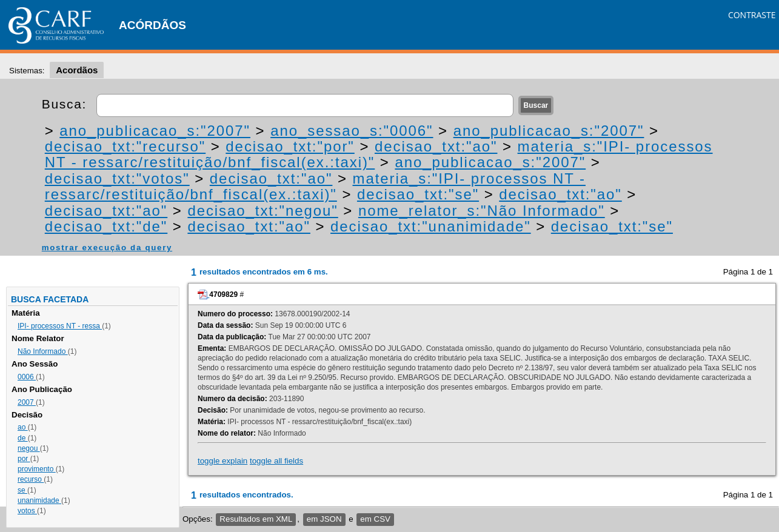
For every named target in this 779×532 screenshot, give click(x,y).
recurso (31, 479)
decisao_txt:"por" (290, 146)
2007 (27, 402)
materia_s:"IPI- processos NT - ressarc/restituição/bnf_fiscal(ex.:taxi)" (315, 186)
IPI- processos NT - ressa (60, 326)
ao (23, 427)
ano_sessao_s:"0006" (352, 131)
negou (29, 448)
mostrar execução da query (107, 248)
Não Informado (43, 351)
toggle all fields (276, 461)
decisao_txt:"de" (106, 226)
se (22, 490)
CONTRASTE (752, 15)
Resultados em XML (256, 519)
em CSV (375, 519)
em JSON (324, 519)
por (24, 459)
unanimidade (39, 500)
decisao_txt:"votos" (117, 178)
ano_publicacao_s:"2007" (155, 131)
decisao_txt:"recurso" (125, 146)
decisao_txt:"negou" (262, 211)
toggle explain (222, 461)
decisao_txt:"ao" (436, 146)
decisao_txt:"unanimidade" (431, 226)
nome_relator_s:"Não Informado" (482, 211)
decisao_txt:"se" (418, 194)
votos (27, 511)
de (23, 438)
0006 (27, 377)
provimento (37, 469)
